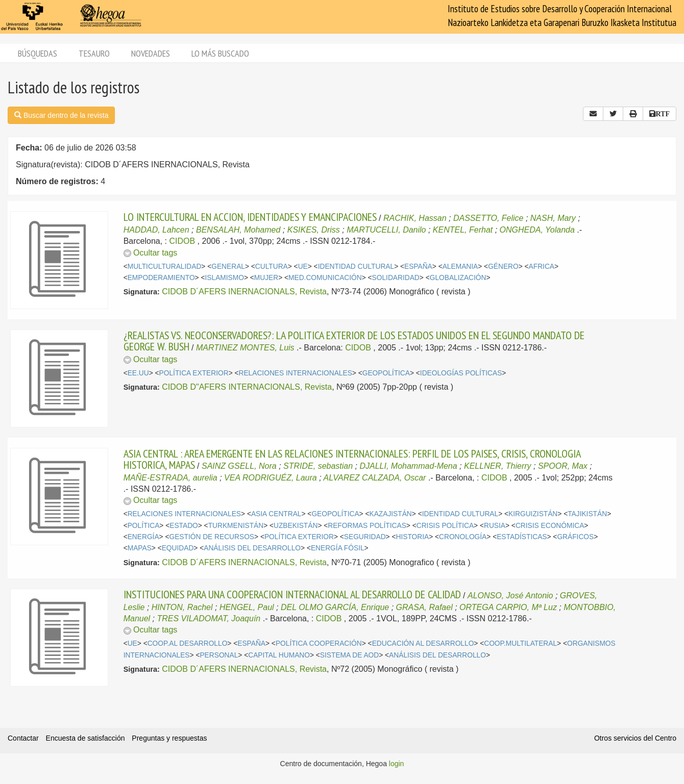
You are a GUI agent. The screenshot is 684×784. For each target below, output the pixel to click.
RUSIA (495, 526)
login (397, 764)
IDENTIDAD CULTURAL (356, 267)
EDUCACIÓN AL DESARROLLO (423, 643)
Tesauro (94, 53)
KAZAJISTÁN (391, 514)
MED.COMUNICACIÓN (325, 278)
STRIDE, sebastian (318, 466)
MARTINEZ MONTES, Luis (245, 348)
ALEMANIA (460, 267)
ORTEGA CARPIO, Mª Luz (508, 607)
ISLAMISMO (225, 278)
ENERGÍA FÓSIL (338, 548)
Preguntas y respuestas (169, 738)
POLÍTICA (144, 526)
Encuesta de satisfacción (86, 738)
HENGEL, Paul (247, 607)
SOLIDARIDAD (396, 278)
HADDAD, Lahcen (156, 230)
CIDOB (182, 241)
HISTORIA (412, 537)
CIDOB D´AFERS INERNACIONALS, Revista (244, 292)
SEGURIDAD (365, 537)
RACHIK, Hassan (415, 218)
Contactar (23, 738)
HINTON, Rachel (182, 607)
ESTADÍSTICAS (522, 537)
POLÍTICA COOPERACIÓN (319, 643)
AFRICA (542, 267)
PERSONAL (219, 655)
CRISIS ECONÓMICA (550, 526)
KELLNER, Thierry (498, 466)
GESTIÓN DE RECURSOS (212, 537)
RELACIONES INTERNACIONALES (296, 373)
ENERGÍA (143, 537)
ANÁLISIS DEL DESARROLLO (252, 548)
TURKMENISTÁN (236, 526)
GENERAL (228, 267)
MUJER (266, 278)
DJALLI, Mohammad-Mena (408, 466)
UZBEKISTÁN (296, 526)
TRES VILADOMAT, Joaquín (209, 618)
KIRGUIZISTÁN (533, 514)
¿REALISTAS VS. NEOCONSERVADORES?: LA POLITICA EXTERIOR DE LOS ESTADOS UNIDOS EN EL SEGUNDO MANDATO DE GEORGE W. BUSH (354, 341)
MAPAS (140, 548)
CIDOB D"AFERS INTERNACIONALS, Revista (247, 387)
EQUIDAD (178, 548)
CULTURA (272, 267)
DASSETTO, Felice (488, 218)
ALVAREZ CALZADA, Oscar (374, 478)
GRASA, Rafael (424, 607)
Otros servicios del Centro (635, 738)
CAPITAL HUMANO (279, 655)
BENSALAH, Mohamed (238, 230)
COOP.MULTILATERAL (520, 643)
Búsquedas (38, 53)
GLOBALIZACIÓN (458, 278)
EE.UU (138, 373)
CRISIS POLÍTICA (445, 526)
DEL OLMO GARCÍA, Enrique (335, 607)
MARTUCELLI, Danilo (386, 230)
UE (303, 267)
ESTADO (184, 526)
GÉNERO (503, 267)
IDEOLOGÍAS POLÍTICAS (461, 373)
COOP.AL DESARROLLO (188, 643)
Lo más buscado (220, 53)
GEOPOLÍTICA (386, 373)
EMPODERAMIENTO (161, 278)
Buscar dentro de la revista (61, 115)
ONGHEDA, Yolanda (537, 230)
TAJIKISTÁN (587, 514)
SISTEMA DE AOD (349, 655)
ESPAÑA (418, 267)
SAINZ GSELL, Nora (239, 466)
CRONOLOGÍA (463, 537)
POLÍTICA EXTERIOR (194, 373)
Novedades (151, 53)
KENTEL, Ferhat (463, 230)
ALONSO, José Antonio (510, 596)
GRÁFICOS (575, 537)
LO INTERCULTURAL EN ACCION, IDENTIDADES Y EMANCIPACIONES (250, 217)
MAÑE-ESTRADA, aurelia (170, 478)
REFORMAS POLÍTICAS (367, 526)
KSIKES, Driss (314, 230)
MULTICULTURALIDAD (165, 267)
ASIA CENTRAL (276, 514)
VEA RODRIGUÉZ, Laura (271, 478)
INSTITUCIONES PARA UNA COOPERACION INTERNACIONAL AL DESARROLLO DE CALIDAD (292, 594)
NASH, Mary (553, 218)
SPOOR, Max (563, 466)
